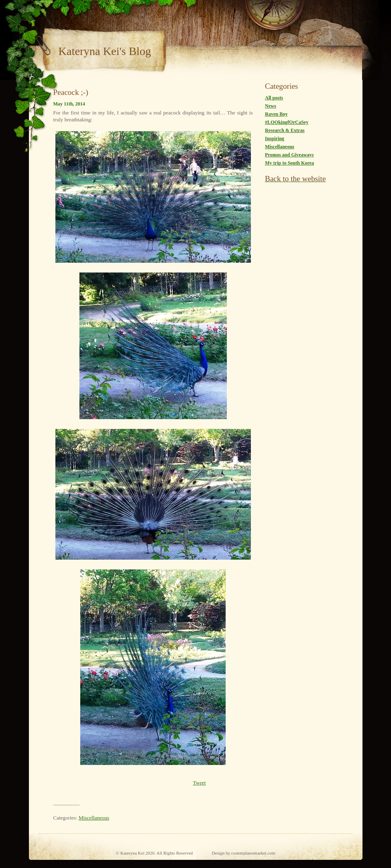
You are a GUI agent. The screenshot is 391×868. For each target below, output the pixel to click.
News (271, 106)
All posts (274, 98)
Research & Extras (285, 130)
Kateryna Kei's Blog (104, 51)
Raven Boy (277, 114)
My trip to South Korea (290, 163)
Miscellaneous (94, 818)
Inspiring (275, 138)
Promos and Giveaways (290, 155)
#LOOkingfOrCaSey (287, 122)
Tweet (199, 783)
